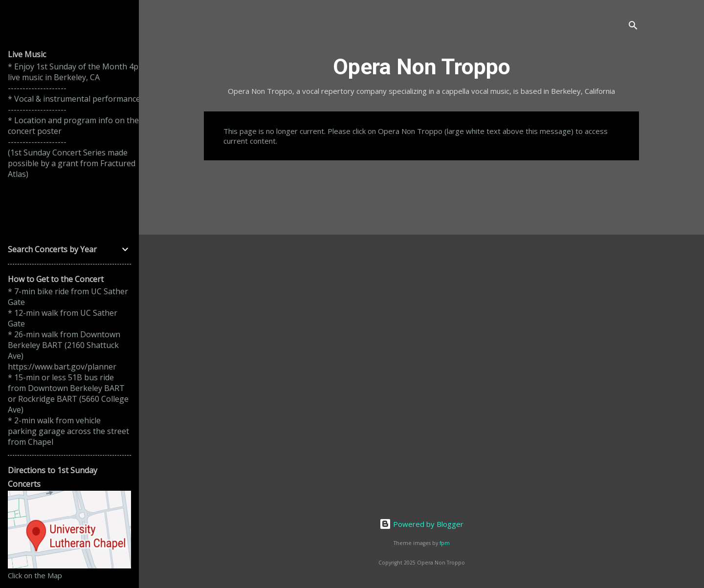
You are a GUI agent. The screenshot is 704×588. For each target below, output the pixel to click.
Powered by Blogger (421, 524)
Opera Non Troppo (422, 67)
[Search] (633, 27)
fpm (445, 543)
